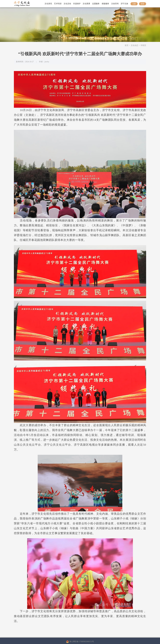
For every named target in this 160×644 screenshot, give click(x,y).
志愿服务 (96, 4)
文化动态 (134, 45)
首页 (127, 45)
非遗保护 (77, 4)
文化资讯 (48, 4)
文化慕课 (86, 4)
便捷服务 (105, 4)
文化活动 (67, 4)
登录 (143, 4)
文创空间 (115, 4)
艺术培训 (58, 4)
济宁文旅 (124, 4)
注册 (134, 4)
